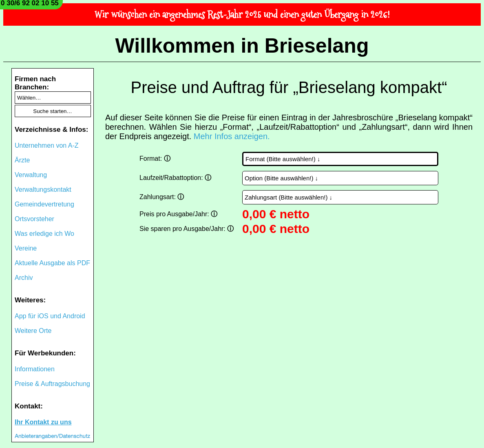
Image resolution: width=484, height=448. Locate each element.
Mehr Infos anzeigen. (232, 136)
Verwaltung (31, 175)
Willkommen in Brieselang (242, 46)
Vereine (26, 248)
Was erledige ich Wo (44, 234)
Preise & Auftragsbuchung (52, 384)
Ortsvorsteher (34, 219)
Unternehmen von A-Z (47, 145)
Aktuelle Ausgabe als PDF (52, 263)
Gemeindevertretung (44, 204)
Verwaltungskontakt (43, 190)
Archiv (24, 278)
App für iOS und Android (50, 316)
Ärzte (22, 160)
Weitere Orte (33, 331)
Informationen (35, 369)
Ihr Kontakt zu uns (43, 422)
